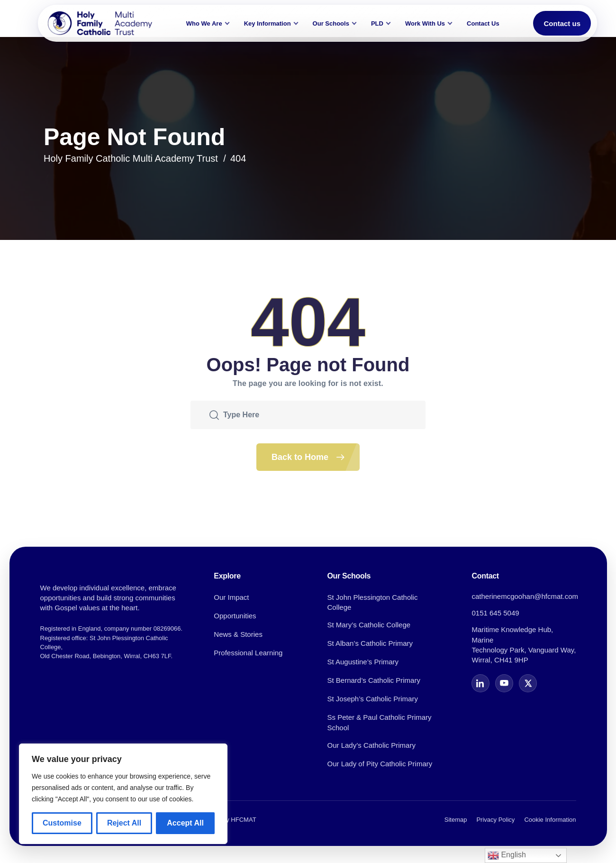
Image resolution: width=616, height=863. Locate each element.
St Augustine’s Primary (363, 662)
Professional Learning (248, 653)
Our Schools (331, 23)
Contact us (562, 23)
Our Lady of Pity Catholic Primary (380, 764)
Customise (62, 823)
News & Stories (238, 634)
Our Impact (231, 597)
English (507, 855)
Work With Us (425, 23)
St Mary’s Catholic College (369, 625)
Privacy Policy (495, 820)
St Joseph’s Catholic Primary (372, 699)
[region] (123, 794)
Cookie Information (550, 820)
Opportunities (235, 616)
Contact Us (483, 23)
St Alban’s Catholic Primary (370, 643)
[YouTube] (504, 683)
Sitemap (456, 820)
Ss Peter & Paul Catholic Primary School (379, 722)
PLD (377, 23)
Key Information (267, 23)
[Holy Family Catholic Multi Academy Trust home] (100, 23)
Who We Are (204, 23)
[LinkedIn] (480, 683)
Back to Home (316, 457)
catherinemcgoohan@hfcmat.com (525, 596)
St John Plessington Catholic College (372, 602)
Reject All (124, 823)
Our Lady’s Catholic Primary (371, 745)
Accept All (185, 823)
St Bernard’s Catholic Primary (373, 680)
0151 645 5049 (495, 613)
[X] (528, 683)
